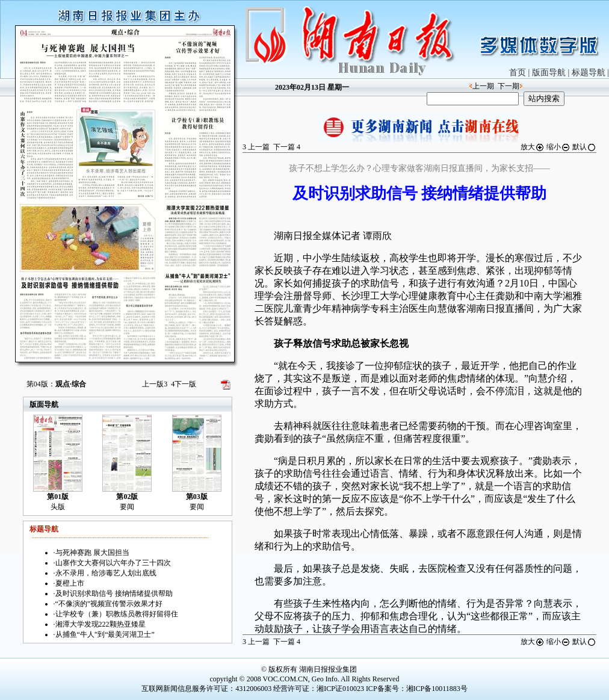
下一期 (509, 86)
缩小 (558, 147)
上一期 (483, 86)
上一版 (155, 384)
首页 (518, 73)
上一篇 (256, 147)
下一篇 (287, 147)
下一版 (184, 384)
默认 (584, 147)
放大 (533, 147)
